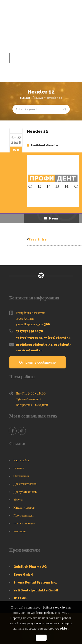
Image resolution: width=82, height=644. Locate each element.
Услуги (18, 500)
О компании (21, 476)
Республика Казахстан (30, 313)
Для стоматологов (25, 484)
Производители (24, 515)
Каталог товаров (24, 508)
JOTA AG (20, 598)
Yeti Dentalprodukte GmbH (36, 590)
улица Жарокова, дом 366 (33, 324)
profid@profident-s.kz (34, 345)
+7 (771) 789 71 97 (29, 338)
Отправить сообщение (38, 362)
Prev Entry (37, 239)
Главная (38, 97)
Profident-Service (44, 145)
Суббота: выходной (29, 399)
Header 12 (37, 131)
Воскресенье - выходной (32, 405)
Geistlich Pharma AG (30, 567)
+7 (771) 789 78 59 (57, 338)
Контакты (20, 531)
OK (41, 638)
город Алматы (25, 318)
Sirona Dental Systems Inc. (35, 582)
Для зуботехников (25, 492)
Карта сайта (21, 460)
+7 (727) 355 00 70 (29, 331)
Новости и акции (24, 523)
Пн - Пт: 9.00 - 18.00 (31, 393)
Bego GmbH (23, 575)
